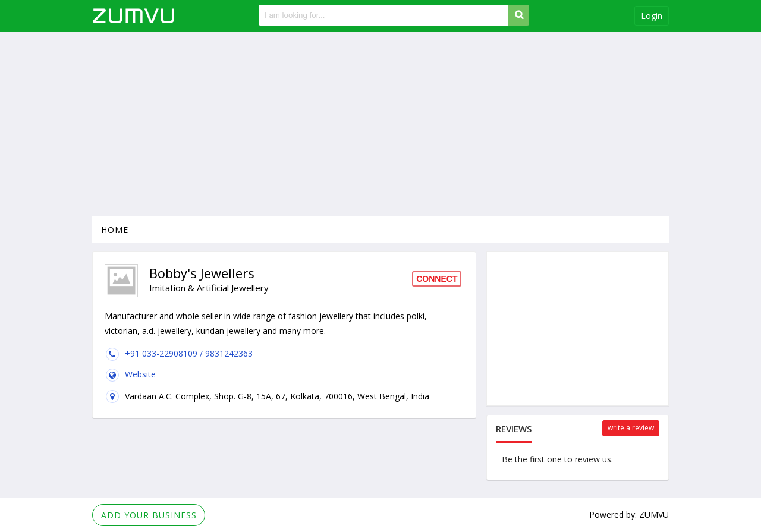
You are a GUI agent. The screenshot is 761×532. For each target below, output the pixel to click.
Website (140, 374)
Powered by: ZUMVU (629, 514)
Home (115, 230)
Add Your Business (149, 515)
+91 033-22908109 (162, 353)
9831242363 (229, 353)
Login (652, 16)
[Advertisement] (380, 124)
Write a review (631, 428)
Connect (437, 279)
